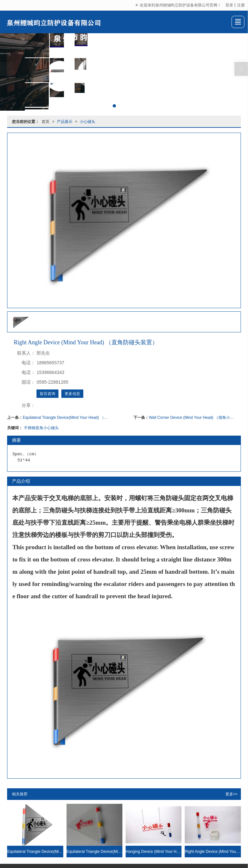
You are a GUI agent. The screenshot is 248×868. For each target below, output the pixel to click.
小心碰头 (88, 121)
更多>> (232, 794)
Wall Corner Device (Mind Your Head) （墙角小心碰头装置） (192, 417)
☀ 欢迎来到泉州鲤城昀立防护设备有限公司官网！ (179, 5)
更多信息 (72, 393)
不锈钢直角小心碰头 (41, 428)
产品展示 (65, 121)
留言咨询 (47, 393)
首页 (46, 121)
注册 (241, 5)
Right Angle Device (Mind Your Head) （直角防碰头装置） (213, 851)
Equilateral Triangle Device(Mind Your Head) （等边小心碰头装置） (65, 417)
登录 (229, 5)
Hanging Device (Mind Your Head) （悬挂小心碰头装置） (154, 851)
